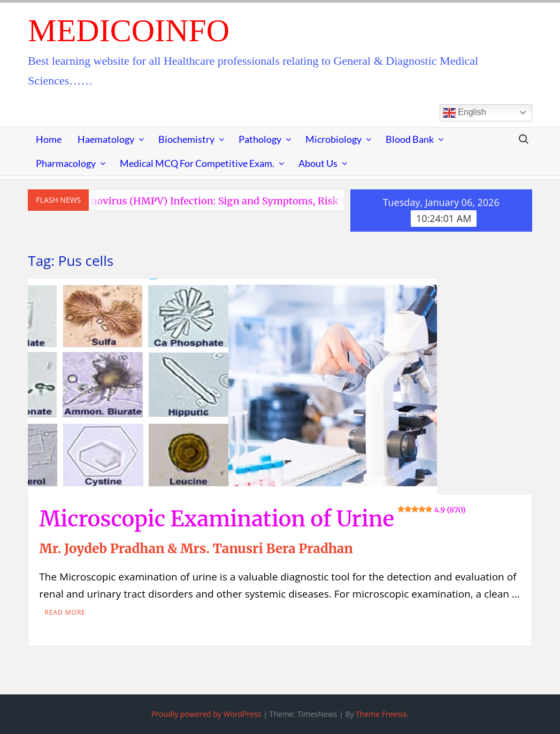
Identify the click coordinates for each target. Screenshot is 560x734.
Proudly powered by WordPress (206, 714)
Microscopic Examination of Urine (252, 519)
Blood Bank (410, 139)
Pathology (260, 139)
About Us (318, 163)
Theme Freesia (381, 714)
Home (49, 139)
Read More (65, 612)
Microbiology (333, 139)
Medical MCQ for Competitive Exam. (197, 163)
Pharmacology (66, 163)
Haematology (106, 139)
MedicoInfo (129, 30)
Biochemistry (186, 139)
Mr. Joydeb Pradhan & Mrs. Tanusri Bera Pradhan (196, 549)
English (465, 113)
